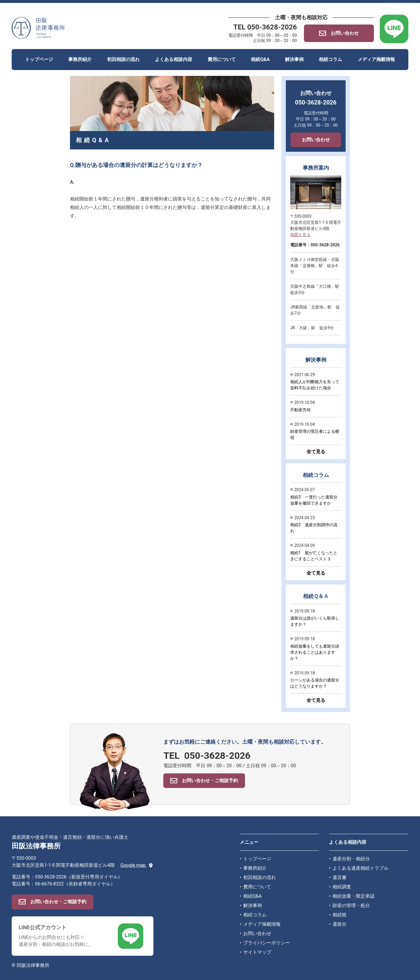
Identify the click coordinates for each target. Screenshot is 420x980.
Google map (136, 865)
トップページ (39, 59)
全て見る (316, 452)
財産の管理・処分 (351, 905)
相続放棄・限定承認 (353, 896)
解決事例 (294, 59)
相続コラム (330, 59)
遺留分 (339, 924)
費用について (222, 59)
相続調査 (342, 887)
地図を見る (300, 235)
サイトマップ (257, 952)
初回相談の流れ (123, 59)
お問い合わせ (316, 140)
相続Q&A (260, 59)
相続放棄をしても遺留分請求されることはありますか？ (315, 652)
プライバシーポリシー (267, 943)
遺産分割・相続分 (351, 859)
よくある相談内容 (174, 59)
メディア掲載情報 (376, 59)
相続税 (339, 915)
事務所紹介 (80, 59)
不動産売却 (300, 410)
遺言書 (339, 877)
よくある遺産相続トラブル (360, 868)
